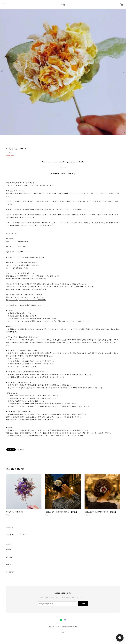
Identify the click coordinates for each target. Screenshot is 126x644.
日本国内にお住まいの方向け (63, 174)
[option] (63, 72)
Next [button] (124, 72)
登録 (83, 604)
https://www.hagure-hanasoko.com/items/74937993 (26, 279)
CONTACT (10, 572)
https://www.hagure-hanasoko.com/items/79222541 (26, 300)
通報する (21, 450)
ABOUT (9, 557)
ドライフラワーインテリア (16, 535)
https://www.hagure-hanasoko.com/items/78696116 (26, 289)
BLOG (9, 565)
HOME (9, 550)
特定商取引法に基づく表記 (70, 627)
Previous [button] (2, 72)
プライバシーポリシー (55, 627)
